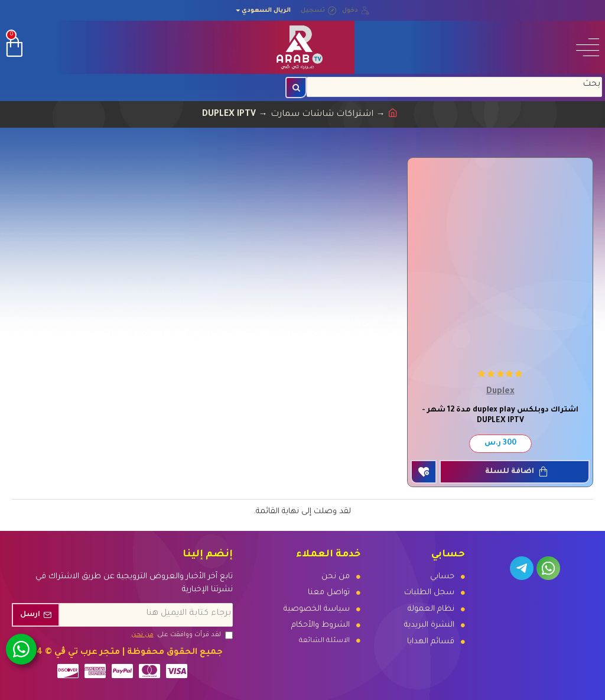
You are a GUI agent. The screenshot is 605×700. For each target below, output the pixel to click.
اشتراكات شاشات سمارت (322, 115)
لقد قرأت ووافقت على (181, 635)
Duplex (500, 392)
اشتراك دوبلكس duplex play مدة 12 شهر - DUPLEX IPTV (500, 416)
